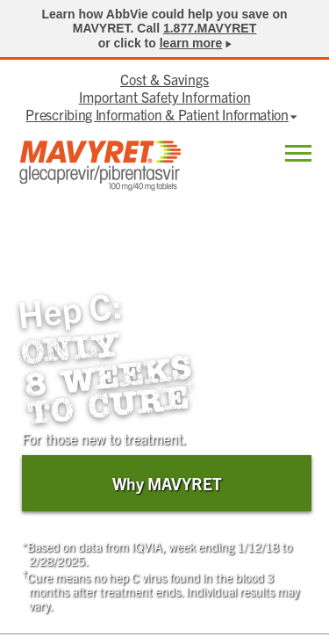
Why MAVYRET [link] (167, 483)
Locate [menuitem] (254, 155)
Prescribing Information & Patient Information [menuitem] (157, 114)
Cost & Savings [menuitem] (164, 79)
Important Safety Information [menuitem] (165, 97)
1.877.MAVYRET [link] (210, 28)
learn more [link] (191, 43)
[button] (298, 156)
